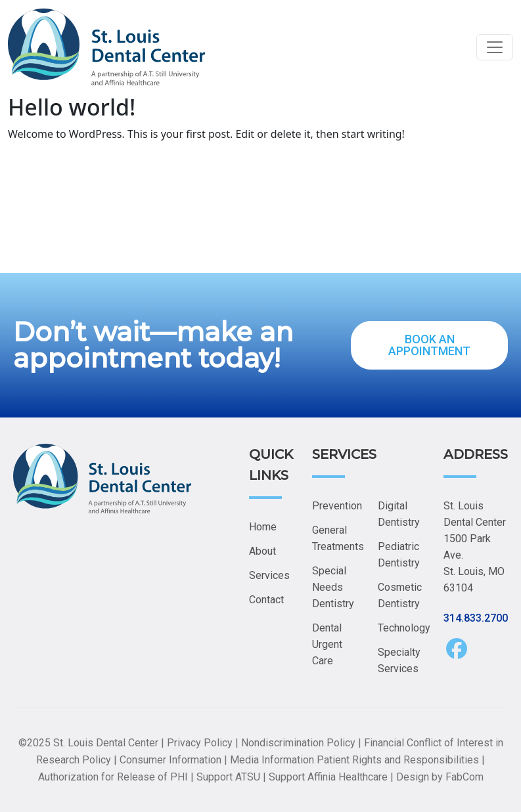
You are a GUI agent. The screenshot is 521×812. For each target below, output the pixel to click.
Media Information (272, 760)
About (262, 551)
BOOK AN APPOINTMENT (429, 345)
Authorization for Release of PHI (113, 777)
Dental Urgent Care (327, 644)
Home (263, 527)
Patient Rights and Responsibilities (398, 760)
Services (269, 575)
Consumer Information (170, 760)
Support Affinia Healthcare (328, 777)
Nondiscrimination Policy (298, 743)
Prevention (337, 506)
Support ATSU (228, 777)
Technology (404, 628)
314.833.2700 (476, 618)
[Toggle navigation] (495, 47)
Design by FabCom (440, 777)
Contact (266, 600)
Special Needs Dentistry (333, 587)
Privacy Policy (200, 743)
